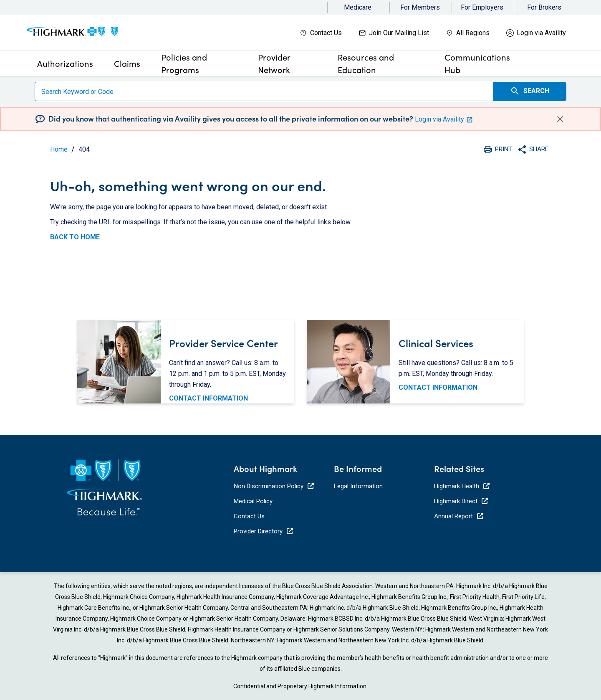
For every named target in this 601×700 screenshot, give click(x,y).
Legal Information (358, 486)
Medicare (358, 7)
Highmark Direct (461, 501)
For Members (420, 7)
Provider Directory (263, 531)
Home (59, 149)
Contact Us (326, 33)
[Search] (264, 91)
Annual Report (459, 516)
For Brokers (544, 7)
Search (530, 91)
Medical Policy (253, 501)
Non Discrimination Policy (274, 486)
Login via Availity (541, 33)
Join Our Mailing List (399, 33)
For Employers (482, 7)
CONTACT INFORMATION (208, 398)
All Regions (473, 33)
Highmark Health (462, 486)
